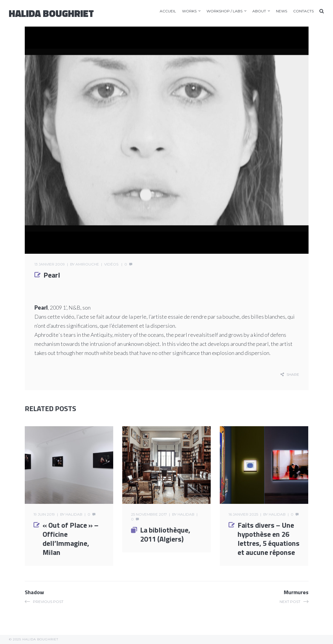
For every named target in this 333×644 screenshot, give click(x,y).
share (293, 374)
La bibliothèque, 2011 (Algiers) (165, 534)
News (282, 11)
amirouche (87, 264)
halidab (74, 514)
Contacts (303, 11)
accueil (168, 11)
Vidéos (111, 264)
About (259, 11)
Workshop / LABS (224, 11)
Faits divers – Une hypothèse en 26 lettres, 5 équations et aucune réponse (269, 539)
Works (189, 11)
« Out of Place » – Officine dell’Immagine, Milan (70, 539)
